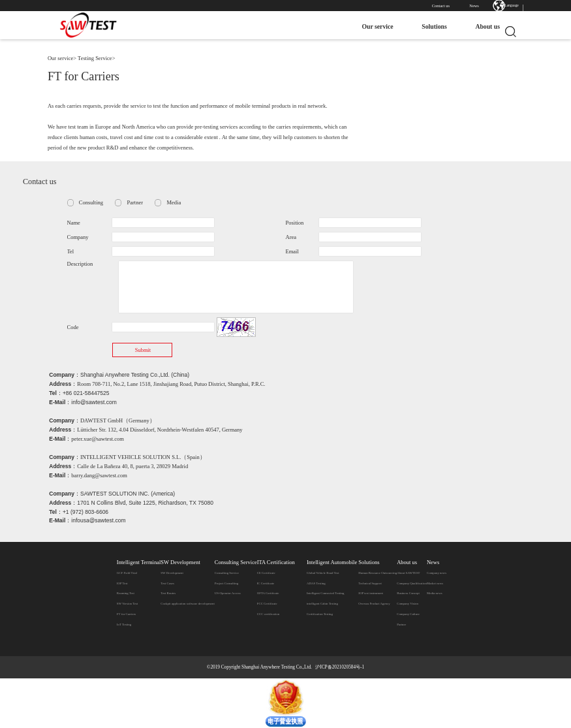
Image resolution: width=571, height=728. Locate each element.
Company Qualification (412, 583)
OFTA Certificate (268, 593)
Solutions (429, 26)
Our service (372, 26)
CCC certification (268, 614)
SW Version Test (127, 604)
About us (482, 26)
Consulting (91, 202)
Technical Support (370, 583)
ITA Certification (276, 562)
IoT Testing (124, 625)
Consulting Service (236, 562)
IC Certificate (266, 583)
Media (174, 202)
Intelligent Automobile (332, 562)
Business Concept (408, 593)
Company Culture (408, 614)
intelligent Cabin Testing (322, 604)
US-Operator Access (228, 593)
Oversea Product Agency (374, 604)
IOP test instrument (371, 593)
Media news (435, 593)
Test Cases (167, 583)
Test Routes (168, 593)
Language (512, 5)
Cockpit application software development (187, 604)
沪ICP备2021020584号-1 (340, 667)
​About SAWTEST (408, 573)
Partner (135, 202)
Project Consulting (226, 583)
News (474, 6)
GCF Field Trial (127, 573)
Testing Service (95, 58)
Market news (435, 583)
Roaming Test (126, 593)
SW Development (180, 562)
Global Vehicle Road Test (323, 573)
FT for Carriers (126, 614)
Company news (437, 573)
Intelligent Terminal (139, 562)
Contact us (441, 6)
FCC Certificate (267, 604)
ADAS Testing (316, 583)
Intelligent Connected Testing (325, 593)
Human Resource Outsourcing (378, 573)
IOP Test (122, 583)
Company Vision (408, 604)
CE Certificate (266, 573)
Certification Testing (320, 614)
